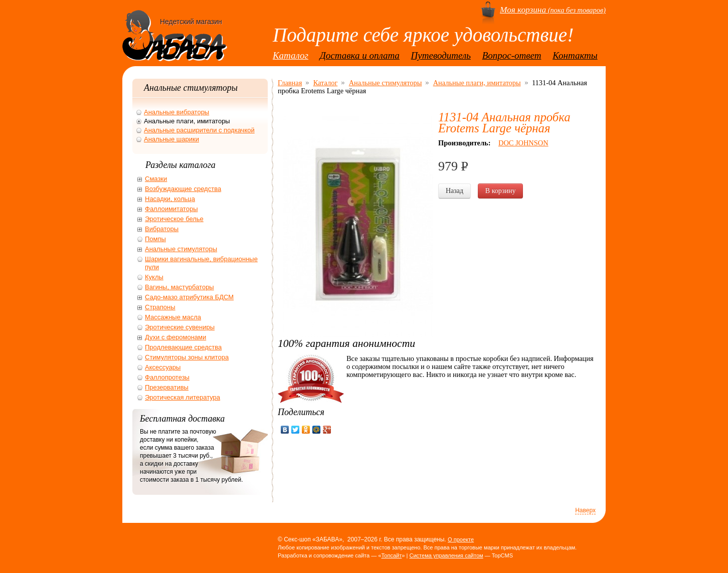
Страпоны (160, 307)
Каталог (291, 55)
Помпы (155, 239)
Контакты (575, 55)
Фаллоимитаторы (171, 209)
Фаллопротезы (167, 377)
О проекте (461, 539)
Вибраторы (162, 229)
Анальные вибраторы (176, 112)
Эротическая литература (183, 397)
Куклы (154, 277)
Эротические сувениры (180, 327)
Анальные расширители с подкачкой (199, 130)
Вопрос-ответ (512, 55)
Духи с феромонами (175, 337)
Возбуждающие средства (183, 189)
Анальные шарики (171, 139)
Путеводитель (441, 55)
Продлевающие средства (183, 347)
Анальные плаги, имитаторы (477, 83)
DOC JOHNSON (523, 143)
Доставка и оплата (360, 55)
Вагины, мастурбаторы (179, 287)
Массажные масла (173, 317)
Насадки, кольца (170, 199)
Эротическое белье (174, 219)
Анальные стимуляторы (386, 83)
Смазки (156, 179)
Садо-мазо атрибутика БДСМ (189, 297)
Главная (290, 83)
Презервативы (167, 387)
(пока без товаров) (553, 10)
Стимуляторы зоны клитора (187, 357)
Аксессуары (163, 367)
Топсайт (391, 555)
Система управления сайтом (446, 555)
